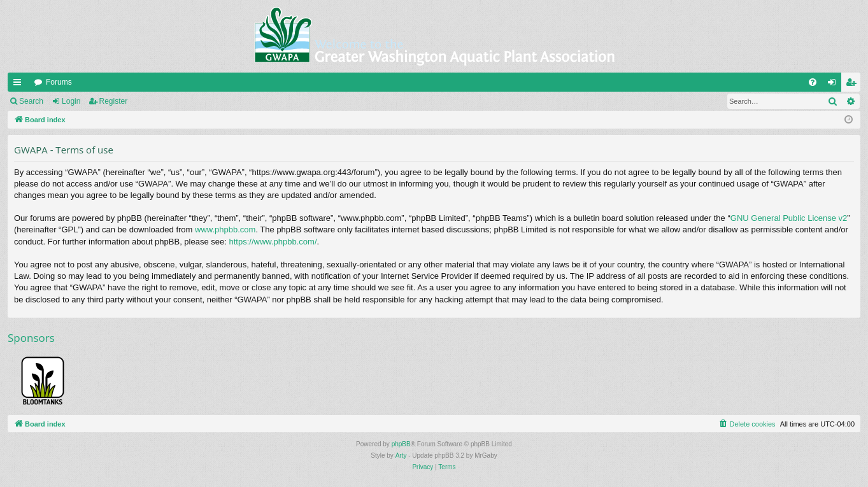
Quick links (20, 85)
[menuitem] (813, 82)
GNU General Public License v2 (789, 218)
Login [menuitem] (835, 85)
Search (31, 101)
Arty (401, 455)
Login (71, 101)
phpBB (401, 444)
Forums (59, 82)
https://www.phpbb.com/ (273, 242)
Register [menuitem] (854, 85)
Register (114, 101)
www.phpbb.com (225, 229)
